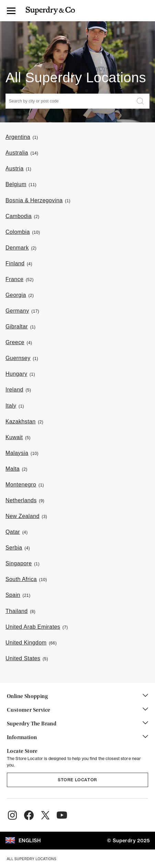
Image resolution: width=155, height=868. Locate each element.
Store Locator (77, 780)
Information (77, 738)
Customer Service (77, 710)
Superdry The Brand (77, 724)
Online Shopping (77, 697)
